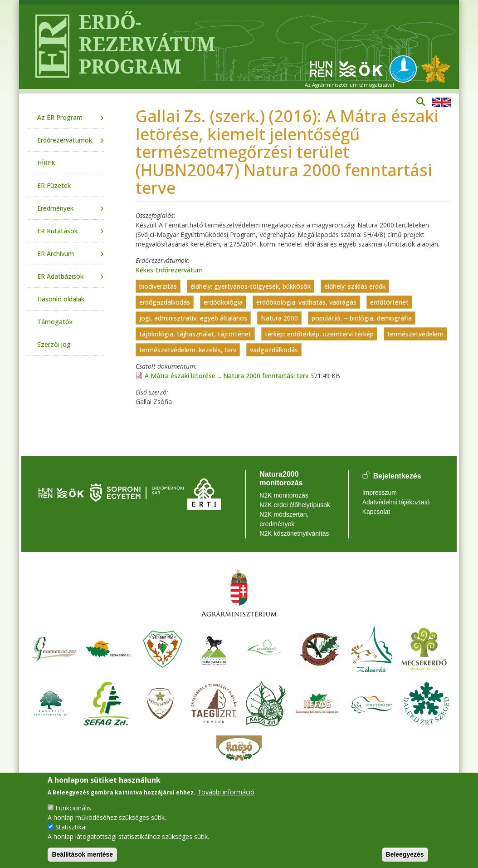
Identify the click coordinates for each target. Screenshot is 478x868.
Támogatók (55, 322)
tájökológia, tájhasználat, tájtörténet (195, 334)
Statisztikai (71, 827)
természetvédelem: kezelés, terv (188, 350)
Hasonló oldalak (61, 299)
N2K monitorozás (284, 495)
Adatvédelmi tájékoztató (396, 502)
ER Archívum (56, 254)
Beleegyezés (405, 854)
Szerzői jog (54, 344)
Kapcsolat (376, 512)
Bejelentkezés (397, 476)
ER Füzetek (54, 185)
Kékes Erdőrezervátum (169, 270)
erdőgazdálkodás (165, 302)
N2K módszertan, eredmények (284, 519)
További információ (226, 792)
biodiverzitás (158, 286)
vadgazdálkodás (274, 350)
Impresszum (380, 493)
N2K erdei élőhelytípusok (295, 505)
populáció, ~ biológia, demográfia (362, 318)
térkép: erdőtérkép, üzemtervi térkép (319, 334)
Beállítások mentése (82, 854)
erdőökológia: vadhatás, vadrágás (306, 302)
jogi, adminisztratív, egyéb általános (193, 318)
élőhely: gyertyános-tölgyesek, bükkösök (251, 286)
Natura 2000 (279, 318)
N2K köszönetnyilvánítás (294, 533)
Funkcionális (73, 808)
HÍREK (46, 163)
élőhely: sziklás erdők (355, 286)
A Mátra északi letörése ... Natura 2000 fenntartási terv (227, 376)
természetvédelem (415, 334)
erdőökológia (223, 302)
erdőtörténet (389, 302)
